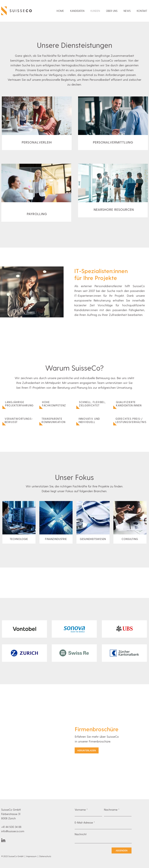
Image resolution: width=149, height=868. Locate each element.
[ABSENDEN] (122, 850)
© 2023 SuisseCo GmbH (13, 856)
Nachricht (81, 834)
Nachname (111, 810)
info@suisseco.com (13, 831)
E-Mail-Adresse (84, 822)
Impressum (31, 856)
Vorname (80, 810)
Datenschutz (45, 856)
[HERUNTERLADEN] (87, 750)
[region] (37, 123)
